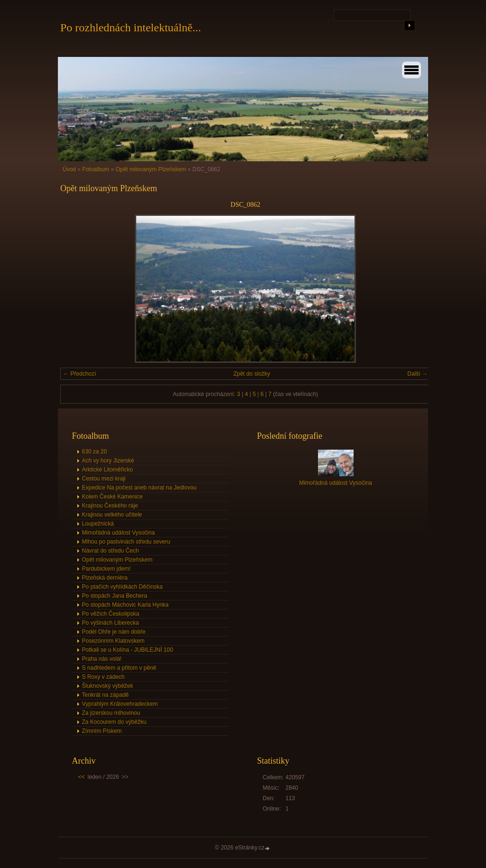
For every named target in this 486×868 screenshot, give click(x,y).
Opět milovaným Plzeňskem (151, 169)
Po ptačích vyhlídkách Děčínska (122, 587)
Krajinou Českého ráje (110, 506)
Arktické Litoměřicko (107, 470)
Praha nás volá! (102, 659)
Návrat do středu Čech (111, 551)
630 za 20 (95, 452)
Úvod (69, 169)
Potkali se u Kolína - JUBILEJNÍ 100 (128, 650)
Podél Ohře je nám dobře (114, 632)
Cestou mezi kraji (104, 479)
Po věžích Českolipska (111, 614)
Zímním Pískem (102, 731)
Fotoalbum (96, 169)
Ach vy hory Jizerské (108, 461)
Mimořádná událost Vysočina (119, 533)
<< (82, 777)
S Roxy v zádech (103, 677)
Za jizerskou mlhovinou (111, 713)
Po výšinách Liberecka (111, 623)
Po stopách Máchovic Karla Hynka (126, 605)
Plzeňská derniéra (105, 578)
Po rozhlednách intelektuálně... (131, 28)
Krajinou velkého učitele (112, 515)
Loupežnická (98, 524)
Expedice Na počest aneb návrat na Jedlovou (140, 488)
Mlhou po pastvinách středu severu (126, 542)
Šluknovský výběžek (108, 686)
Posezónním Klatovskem (113, 641)
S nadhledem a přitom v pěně (119, 668)
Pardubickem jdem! (107, 569)
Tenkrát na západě (106, 695)
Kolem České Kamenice (112, 497)
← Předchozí (79, 374)
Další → (417, 374)
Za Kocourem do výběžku (114, 722)
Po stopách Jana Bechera (115, 596)
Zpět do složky (252, 374)
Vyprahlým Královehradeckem (120, 704)
